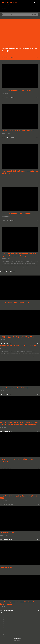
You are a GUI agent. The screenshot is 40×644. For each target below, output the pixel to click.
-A (3, 615)
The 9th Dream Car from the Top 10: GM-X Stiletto (18, 346)
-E (3, 624)
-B (3, 617)
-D (3, 621)
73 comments (8, 309)
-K (3, 634)
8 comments (7, 395)
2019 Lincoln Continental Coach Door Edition (18, 213)
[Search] (34, 2)
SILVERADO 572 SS (7, 567)
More (37, 57)
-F (3, 626)
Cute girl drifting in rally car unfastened (14, 302)
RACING (4, 8)
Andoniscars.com (9, 2)
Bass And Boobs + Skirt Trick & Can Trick (15, 388)
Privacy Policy (17, 641)
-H (3, 630)
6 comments (7, 344)
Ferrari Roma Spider (7, 533)
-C (3, 619)
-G (3, 628)
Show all (35, 15)
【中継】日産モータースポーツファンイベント (17, 337)
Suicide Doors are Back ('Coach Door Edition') (18, 131)
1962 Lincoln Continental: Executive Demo (17, 90)
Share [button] (3, 57)
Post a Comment (10, 57)
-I (3, 632)
